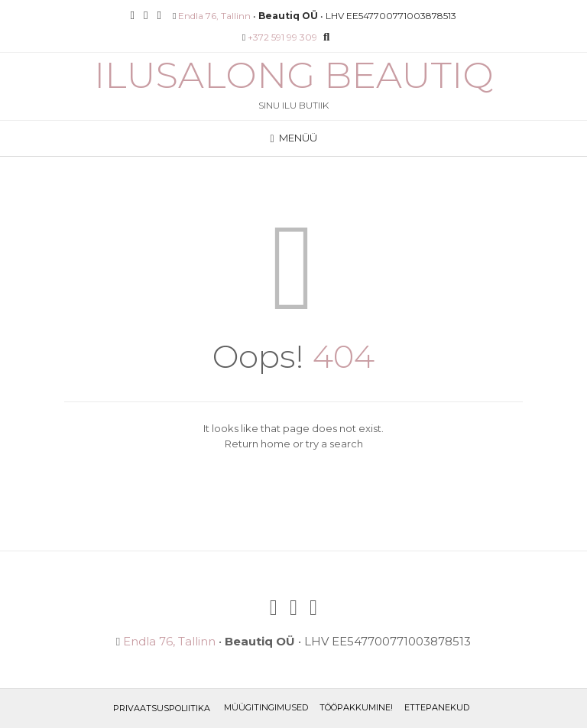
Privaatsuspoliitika (162, 708)
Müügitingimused (266, 707)
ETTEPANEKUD (437, 707)
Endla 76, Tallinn (214, 16)
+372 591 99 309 (282, 37)
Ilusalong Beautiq (294, 75)
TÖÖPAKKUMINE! (356, 707)
